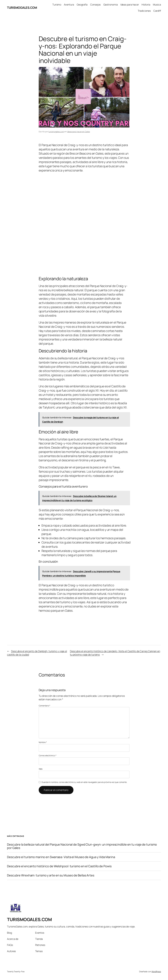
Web (41, 769)
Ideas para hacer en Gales (79, 132)
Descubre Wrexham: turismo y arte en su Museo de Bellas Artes (51, 875)
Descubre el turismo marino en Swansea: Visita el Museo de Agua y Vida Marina (61, 857)
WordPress (156, 971)
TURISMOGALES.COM (22, 8)
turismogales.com (56, 132)
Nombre (43, 742)
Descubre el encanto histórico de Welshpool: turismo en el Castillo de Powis (59, 866)
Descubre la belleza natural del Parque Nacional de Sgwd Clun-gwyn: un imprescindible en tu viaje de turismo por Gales (82, 846)
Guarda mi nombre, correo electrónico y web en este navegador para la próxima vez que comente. (84, 782)
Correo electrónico (48, 755)
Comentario (45, 706)
